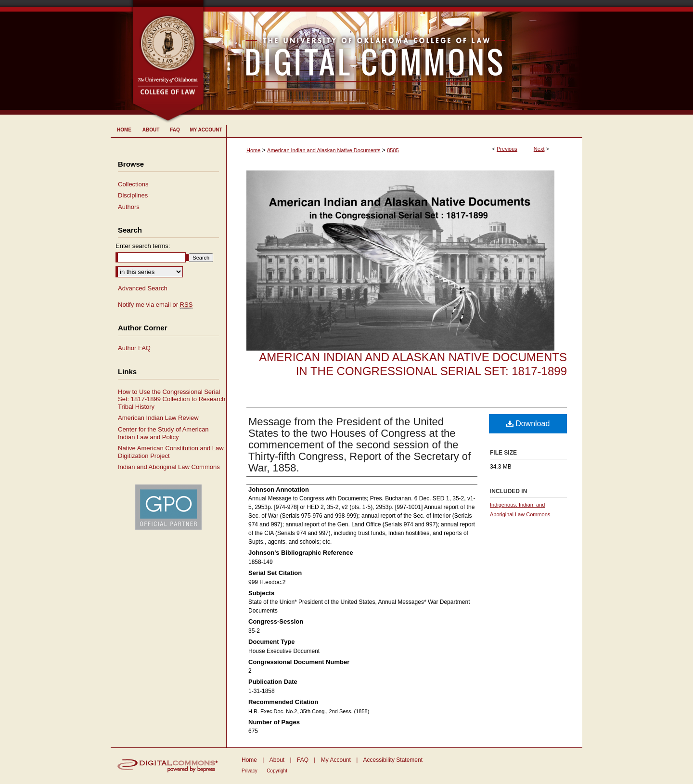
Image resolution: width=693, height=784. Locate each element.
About (277, 760)
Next (539, 149)
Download (528, 424)
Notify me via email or (155, 305)
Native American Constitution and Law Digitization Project (171, 452)
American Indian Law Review (158, 418)
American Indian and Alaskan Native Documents (324, 150)
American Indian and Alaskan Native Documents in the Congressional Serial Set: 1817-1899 (413, 364)
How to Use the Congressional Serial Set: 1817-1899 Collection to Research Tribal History (172, 399)
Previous (507, 149)
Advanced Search (143, 288)
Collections (133, 184)
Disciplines (133, 195)
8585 (393, 150)
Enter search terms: (143, 246)
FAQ (303, 760)
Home (253, 150)
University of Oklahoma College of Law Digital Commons (393, 57)
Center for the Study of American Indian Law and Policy (163, 433)
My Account (336, 760)
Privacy (250, 771)
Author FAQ (134, 348)
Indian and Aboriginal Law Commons (169, 467)
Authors (129, 207)
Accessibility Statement (393, 760)
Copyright (277, 771)
